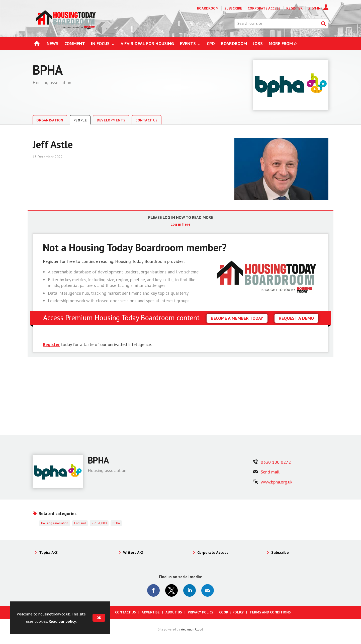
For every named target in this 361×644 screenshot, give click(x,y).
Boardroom (208, 8)
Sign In (314, 8)
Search (323, 24)
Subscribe (233, 8)
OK (99, 618)
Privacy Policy (201, 612)
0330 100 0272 (276, 462)
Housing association (55, 523)
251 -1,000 (99, 523)
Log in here (180, 224)
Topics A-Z (48, 552)
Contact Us (147, 120)
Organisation (50, 120)
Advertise (151, 612)
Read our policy (62, 621)
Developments (111, 120)
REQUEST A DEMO (296, 318)
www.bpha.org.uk (277, 482)
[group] (282, 43)
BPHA (116, 523)
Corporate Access (264, 8)
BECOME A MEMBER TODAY (237, 318)
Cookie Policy (231, 612)
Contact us (125, 612)
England (80, 523)
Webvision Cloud (192, 629)
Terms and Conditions (270, 612)
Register (294, 8)
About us (174, 612)
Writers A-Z (133, 552)
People (80, 120)
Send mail (270, 472)
